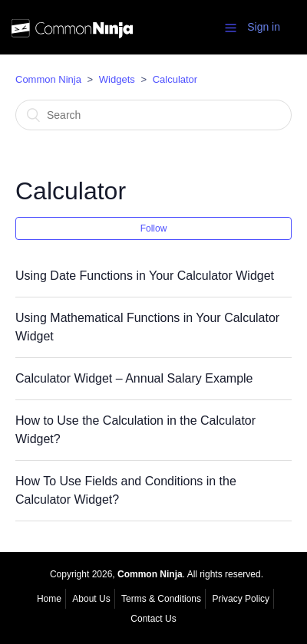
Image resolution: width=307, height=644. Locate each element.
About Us (91, 599)
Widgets (117, 79)
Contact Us (153, 619)
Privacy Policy (241, 599)
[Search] (153, 115)
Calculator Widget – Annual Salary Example (134, 378)
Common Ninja (48, 79)
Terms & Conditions (161, 599)
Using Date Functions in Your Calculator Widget (145, 276)
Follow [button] (154, 228)
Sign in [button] (264, 27)
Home (49, 599)
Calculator (175, 79)
